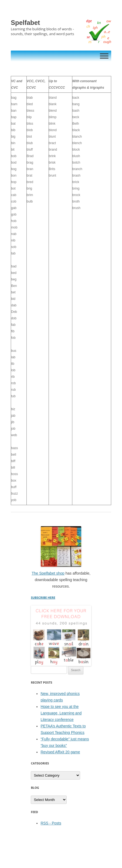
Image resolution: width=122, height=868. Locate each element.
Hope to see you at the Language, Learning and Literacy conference (61, 713)
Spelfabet (25, 23)
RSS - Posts (51, 823)
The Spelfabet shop (48, 573)
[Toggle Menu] (104, 56)
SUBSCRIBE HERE (43, 597)
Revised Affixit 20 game (60, 752)
